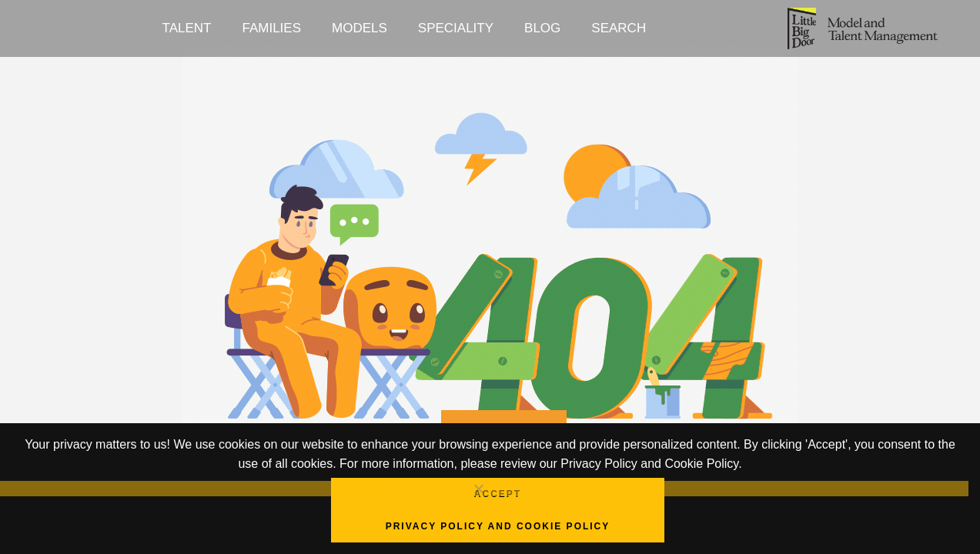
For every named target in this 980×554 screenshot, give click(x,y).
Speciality (456, 28)
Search (619, 28)
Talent (187, 28)
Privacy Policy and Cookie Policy (498, 526)
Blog (542, 28)
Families (271, 28)
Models (360, 28)
